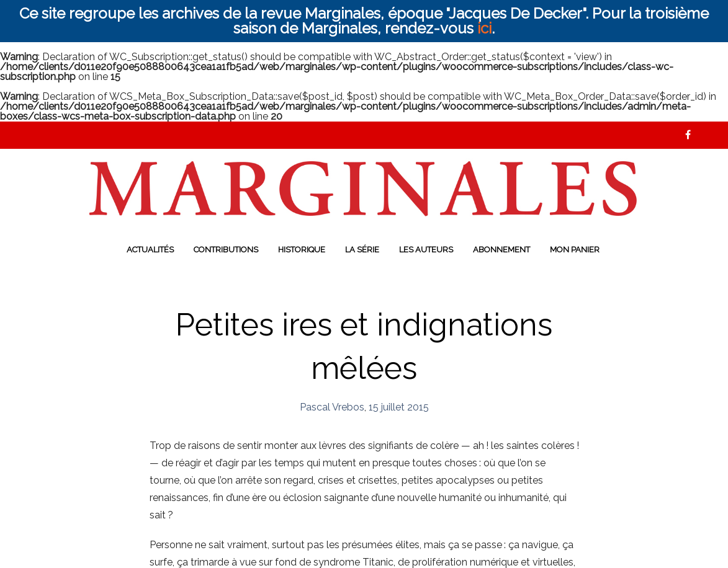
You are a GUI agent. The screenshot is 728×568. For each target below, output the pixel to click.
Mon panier (575, 250)
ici (484, 28)
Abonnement (501, 250)
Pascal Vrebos (332, 407)
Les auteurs (426, 250)
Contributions (226, 250)
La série (362, 250)
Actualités (150, 250)
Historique (302, 250)
